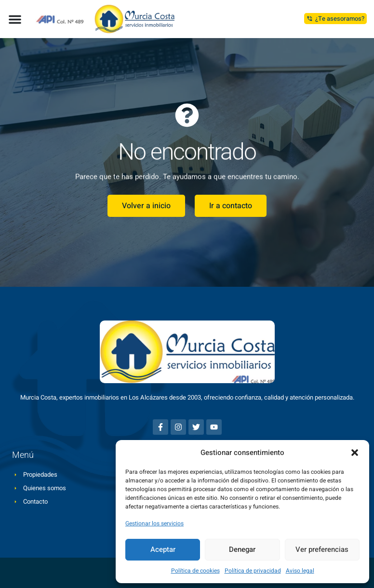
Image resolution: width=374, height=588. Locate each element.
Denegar (242, 549)
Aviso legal (300, 571)
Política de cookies (195, 571)
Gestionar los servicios (154, 523)
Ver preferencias (322, 549)
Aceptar (163, 549)
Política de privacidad (253, 571)
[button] (355, 453)
